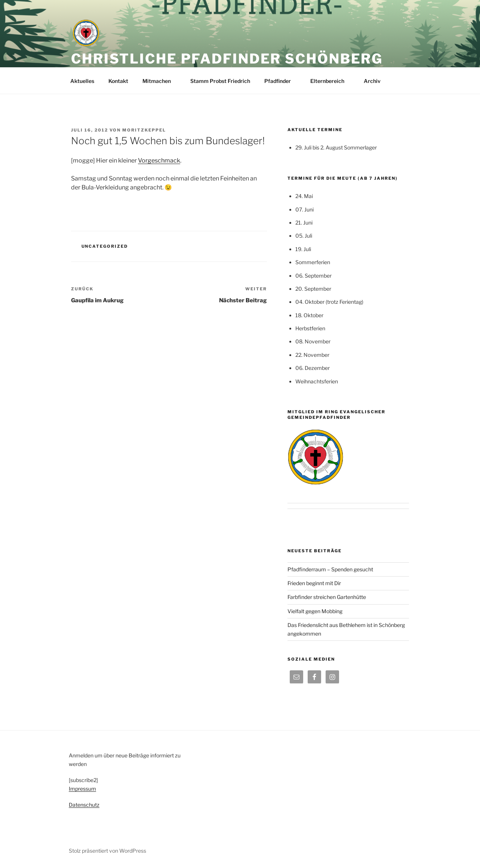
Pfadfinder (281, 81)
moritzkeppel (144, 130)
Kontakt (118, 81)
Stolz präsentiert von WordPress (107, 851)
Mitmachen (160, 81)
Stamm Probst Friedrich (220, 81)
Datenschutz (84, 805)
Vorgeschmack (159, 160)
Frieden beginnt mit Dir (314, 583)
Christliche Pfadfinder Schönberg (227, 59)
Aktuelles (82, 81)
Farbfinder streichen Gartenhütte (327, 597)
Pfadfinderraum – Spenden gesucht (330, 569)
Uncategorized (105, 246)
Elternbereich (331, 81)
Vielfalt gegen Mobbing (315, 611)
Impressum (82, 789)
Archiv (376, 81)
